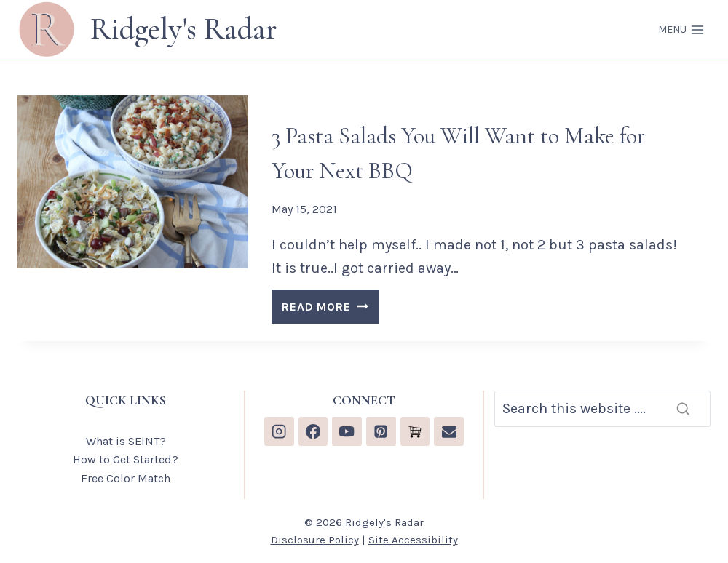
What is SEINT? (126, 441)
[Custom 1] (415, 432)
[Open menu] (681, 30)
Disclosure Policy (315, 540)
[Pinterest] (381, 432)
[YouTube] (347, 432)
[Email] (449, 432)
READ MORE (330, 309)
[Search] (602, 409)
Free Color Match (126, 478)
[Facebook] (313, 432)
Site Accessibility (413, 540)
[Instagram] (279, 432)
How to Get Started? (126, 459)
